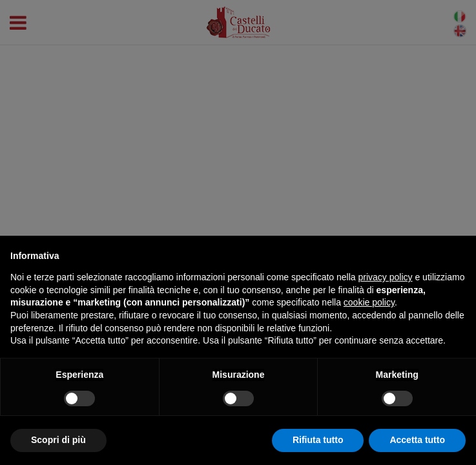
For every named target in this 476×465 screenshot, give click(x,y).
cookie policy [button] (369, 302)
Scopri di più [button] (58, 440)
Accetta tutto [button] (417, 440)
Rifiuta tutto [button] (318, 440)
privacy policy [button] (386, 277)
